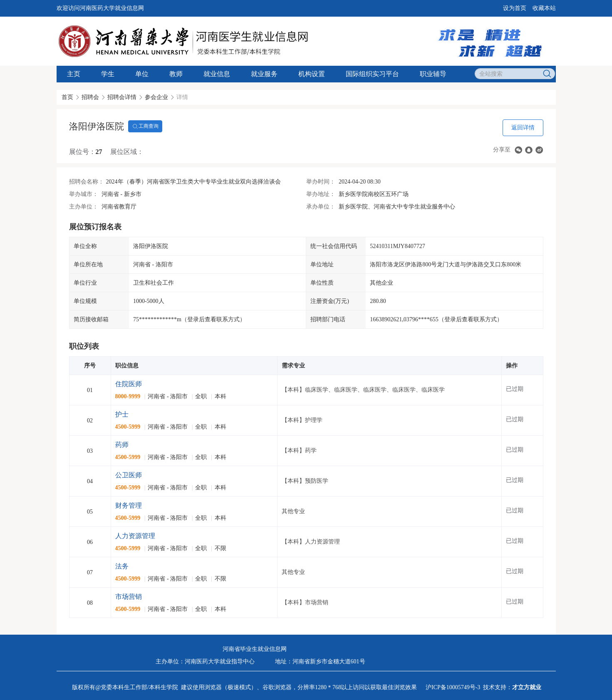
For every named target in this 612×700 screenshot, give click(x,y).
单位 (142, 74)
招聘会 (90, 97)
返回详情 (523, 128)
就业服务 (264, 74)
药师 (122, 445)
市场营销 (129, 597)
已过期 (515, 389)
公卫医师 (129, 475)
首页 (67, 97)
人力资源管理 (135, 536)
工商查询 (145, 127)
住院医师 (129, 384)
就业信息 (217, 74)
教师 (176, 74)
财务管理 (129, 505)
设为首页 (515, 8)
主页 (74, 74)
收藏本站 (544, 8)
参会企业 (156, 97)
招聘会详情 (122, 97)
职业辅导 (433, 74)
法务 (122, 566)
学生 (108, 74)
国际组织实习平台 (372, 74)
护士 (122, 414)
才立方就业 (527, 687)
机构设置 (312, 74)
